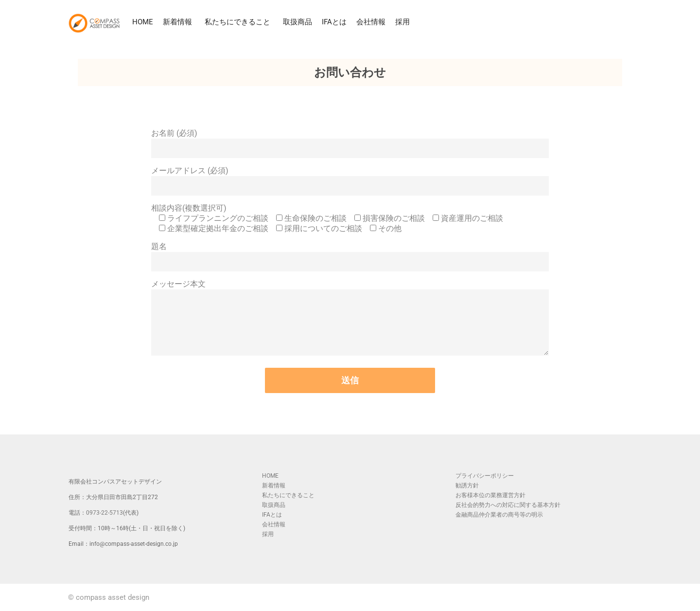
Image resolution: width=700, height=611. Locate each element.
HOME (143, 22)
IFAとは (334, 22)
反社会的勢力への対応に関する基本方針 (508, 505)
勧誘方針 (467, 485)
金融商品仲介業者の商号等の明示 (499, 515)
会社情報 (371, 22)
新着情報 (179, 22)
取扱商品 (297, 22)
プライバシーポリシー (485, 476)
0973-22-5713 (105, 513)
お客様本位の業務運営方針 (490, 495)
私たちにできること (239, 22)
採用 (402, 22)
